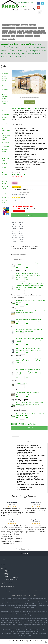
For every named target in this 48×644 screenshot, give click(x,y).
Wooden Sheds (5, 90)
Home (4, 591)
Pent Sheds (6, 155)
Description (23, 438)
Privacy (30, 595)
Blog (9, 591)
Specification (32, 438)
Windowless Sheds (6, 159)
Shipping (13, 595)
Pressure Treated (5, 103)
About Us (14, 591)
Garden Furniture (5, 173)
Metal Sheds (6, 114)
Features (15, 438)
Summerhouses (6, 129)
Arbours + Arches (5, 182)
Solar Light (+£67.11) (22, 383)
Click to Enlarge (30, 102)
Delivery (22, 441)
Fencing (5, 178)
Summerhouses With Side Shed (6, 137)
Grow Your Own (5, 202)
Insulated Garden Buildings (5, 109)
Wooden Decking (5, 151)
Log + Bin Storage (5, 188)
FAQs (25, 595)
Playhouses (6, 146)
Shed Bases (6, 197)
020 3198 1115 (25, 6)
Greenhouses (6, 193)
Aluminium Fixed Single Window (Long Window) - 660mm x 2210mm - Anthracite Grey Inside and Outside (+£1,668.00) (29, 275)
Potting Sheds (5, 124)
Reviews (39, 438)
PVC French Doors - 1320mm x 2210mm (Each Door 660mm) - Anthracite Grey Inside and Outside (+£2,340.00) (30, 340)
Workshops (6, 73)
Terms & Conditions (23, 591)
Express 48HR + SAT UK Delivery (6, 96)
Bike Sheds (6, 164)
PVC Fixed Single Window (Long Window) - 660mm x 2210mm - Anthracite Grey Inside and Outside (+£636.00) (30, 361)
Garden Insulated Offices (5, 79)
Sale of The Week (6, 85)
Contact (35, 595)
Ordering (19, 595)
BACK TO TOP (24, 554)
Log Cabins (6, 143)
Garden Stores (5, 168)
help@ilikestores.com (9, 586)
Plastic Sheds (4, 119)
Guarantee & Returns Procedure (37, 591)
